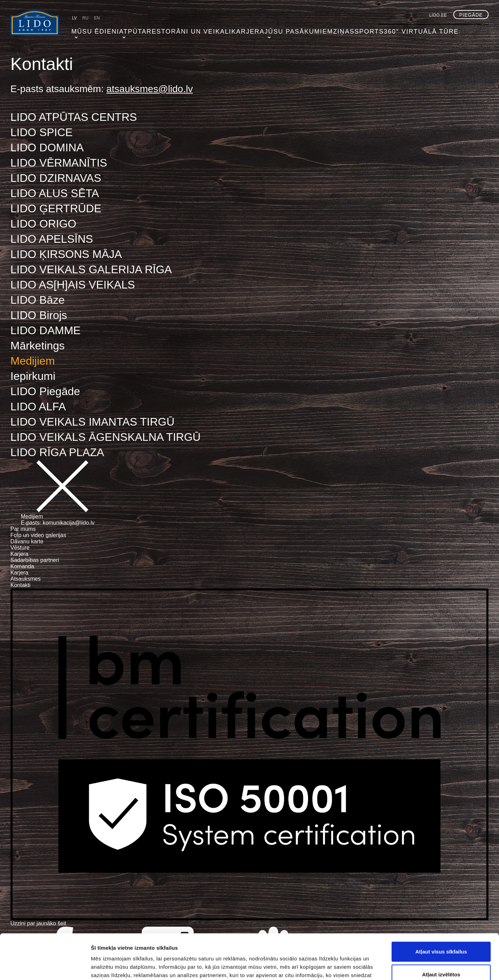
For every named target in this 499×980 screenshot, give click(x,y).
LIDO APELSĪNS (52, 239)
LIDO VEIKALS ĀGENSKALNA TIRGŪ (106, 437)
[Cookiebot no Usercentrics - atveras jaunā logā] (45, 966)
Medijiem (33, 361)
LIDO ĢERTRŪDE (56, 208)
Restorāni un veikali (174, 29)
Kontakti (20, 585)
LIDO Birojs (39, 315)
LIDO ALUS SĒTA (55, 193)
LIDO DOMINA (47, 148)
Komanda (22, 566)
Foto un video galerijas (38, 535)
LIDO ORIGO (43, 224)
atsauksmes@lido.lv (150, 89)
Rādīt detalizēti (378, 966)
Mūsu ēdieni (89, 29)
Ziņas (311, 29)
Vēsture (20, 548)
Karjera (224, 29)
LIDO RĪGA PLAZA (57, 452)
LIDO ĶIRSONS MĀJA (66, 254)
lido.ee (438, 15)
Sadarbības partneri (35, 560)
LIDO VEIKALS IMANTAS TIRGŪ (93, 422)
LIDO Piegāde (45, 391)
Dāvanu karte (27, 541)
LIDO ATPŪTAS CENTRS (74, 117)
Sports (338, 29)
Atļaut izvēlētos (441, 929)
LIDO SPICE (42, 132)
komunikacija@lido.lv (69, 523)
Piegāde (471, 15)
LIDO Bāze (38, 300)
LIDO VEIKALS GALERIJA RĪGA (91, 269)
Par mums (23, 529)
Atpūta (125, 29)
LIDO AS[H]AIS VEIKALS (73, 285)
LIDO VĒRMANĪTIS (59, 163)
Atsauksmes (25, 579)
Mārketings (38, 346)
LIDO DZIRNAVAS (56, 178)
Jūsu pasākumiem (270, 29)
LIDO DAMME (46, 330)
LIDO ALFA (38, 407)
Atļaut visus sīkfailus (441, 906)
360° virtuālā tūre (383, 29)
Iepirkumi (33, 376)
